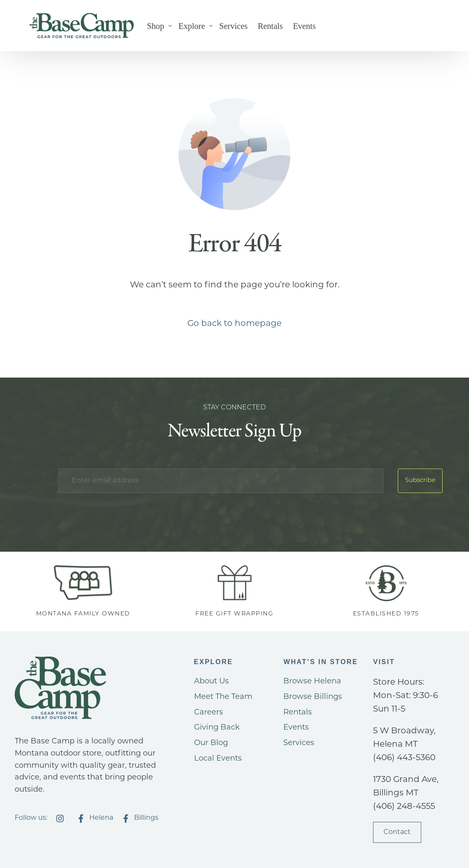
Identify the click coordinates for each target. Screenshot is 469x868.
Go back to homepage (234, 324)
